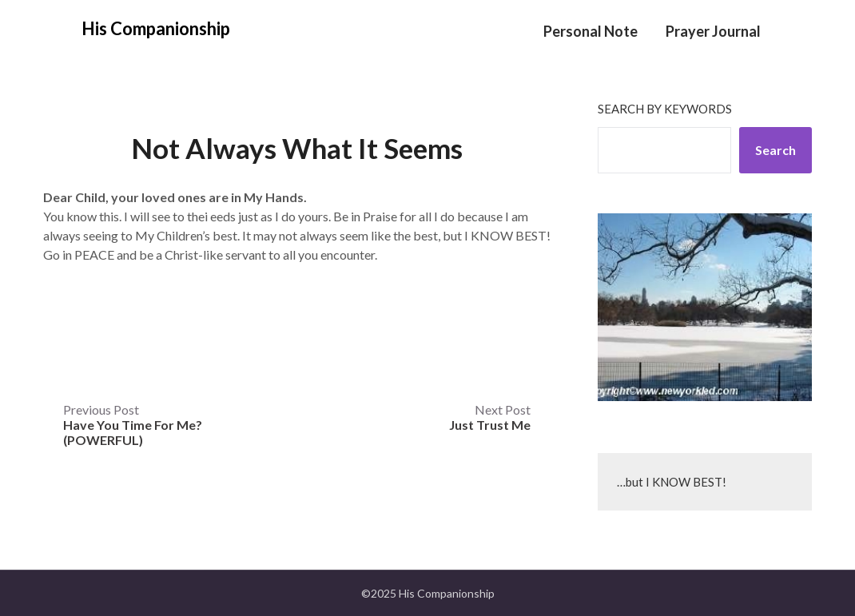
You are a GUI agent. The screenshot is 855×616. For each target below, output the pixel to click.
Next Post (490, 417)
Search (775, 150)
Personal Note (591, 31)
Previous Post (133, 425)
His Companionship (156, 28)
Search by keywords (665, 109)
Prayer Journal (713, 31)
